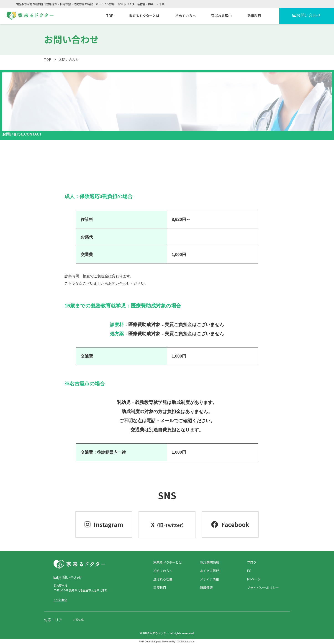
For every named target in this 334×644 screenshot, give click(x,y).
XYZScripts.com (186, 641)
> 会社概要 (60, 600)
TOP (48, 59)
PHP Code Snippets (150, 641)
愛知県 (78, 620)
